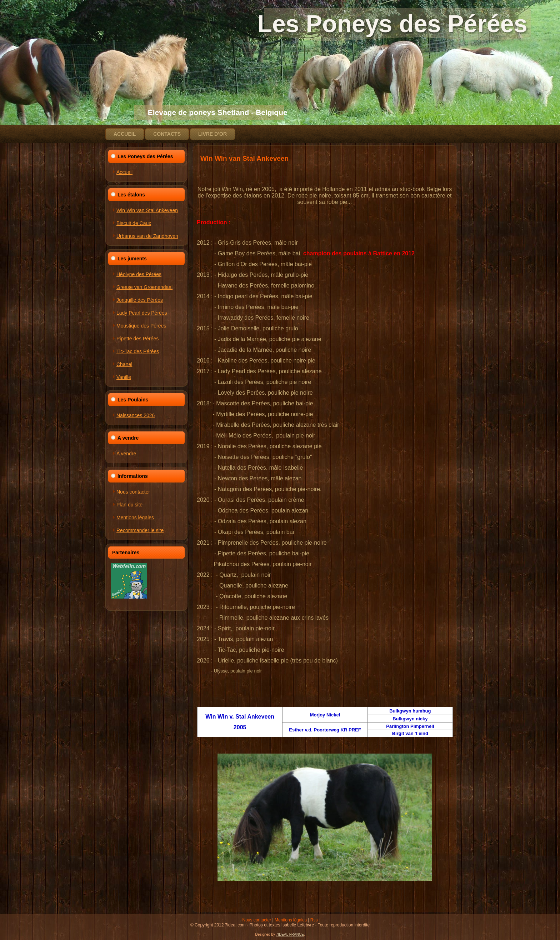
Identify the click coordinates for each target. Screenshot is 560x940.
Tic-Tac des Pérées (138, 351)
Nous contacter (133, 492)
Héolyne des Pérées (139, 274)
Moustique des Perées (141, 326)
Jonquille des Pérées (140, 300)
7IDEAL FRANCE (290, 934)
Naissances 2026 (136, 415)
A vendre (126, 454)
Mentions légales (135, 517)
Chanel (124, 364)
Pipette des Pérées (137, 339)
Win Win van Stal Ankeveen (147, 210)
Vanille (124, 377)
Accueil (125, 134)
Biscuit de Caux (134, 223)
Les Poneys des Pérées (326, 24)
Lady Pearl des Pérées (142, 313)
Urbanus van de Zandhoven (147, 236)
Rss (314, 920)
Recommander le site (140, 530)
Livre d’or (212, 134)
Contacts (167, 134)
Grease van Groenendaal (144, 287)
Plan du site (129, 505)
